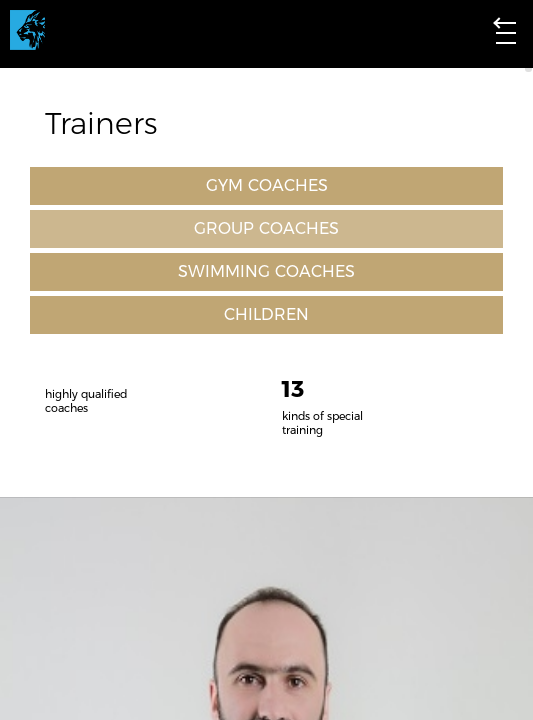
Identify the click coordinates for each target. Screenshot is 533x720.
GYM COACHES (267, 186)
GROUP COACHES (266, 229)
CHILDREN (266, 315)
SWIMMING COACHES (266, 272)
